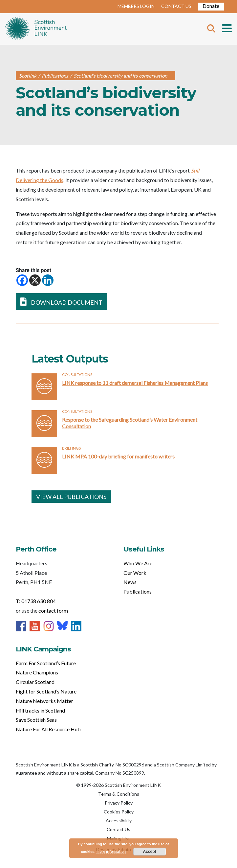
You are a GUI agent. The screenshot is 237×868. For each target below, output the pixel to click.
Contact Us (118, 829)
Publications (138, 591)
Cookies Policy (119, 812)
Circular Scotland (35, 682)
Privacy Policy (119, 803)
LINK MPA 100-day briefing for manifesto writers (118, 456)
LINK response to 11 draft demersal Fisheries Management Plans (135, 383)
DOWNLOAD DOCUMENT (61, 302)
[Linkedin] (48, 280)
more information (111, 851)
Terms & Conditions (119, 794)
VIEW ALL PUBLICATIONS (71, 497)
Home (36, 29)
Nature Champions (37, 672)
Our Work (135, 573)
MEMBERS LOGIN (136, 6)
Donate (211, 6)
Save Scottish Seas (36, 720)
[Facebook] (22, 280)
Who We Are (138, 563)
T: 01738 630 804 (36, 601)
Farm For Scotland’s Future (46, 663)
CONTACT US (176, 6)
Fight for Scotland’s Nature (46, 691)
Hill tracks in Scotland (40, 710)
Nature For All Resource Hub (48, 729)
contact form (53, 610)
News (130, 582)
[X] (35, 280)
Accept (150, 852)
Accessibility (119, 821)
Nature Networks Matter (44, 701)
